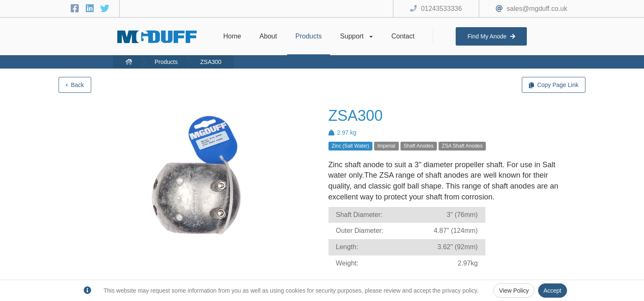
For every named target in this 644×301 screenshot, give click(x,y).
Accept (553, 291)
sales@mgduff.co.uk (537, 9)
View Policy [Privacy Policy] (514, 291)
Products (166, 62)
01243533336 (441, 9)
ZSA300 (211, 62)
